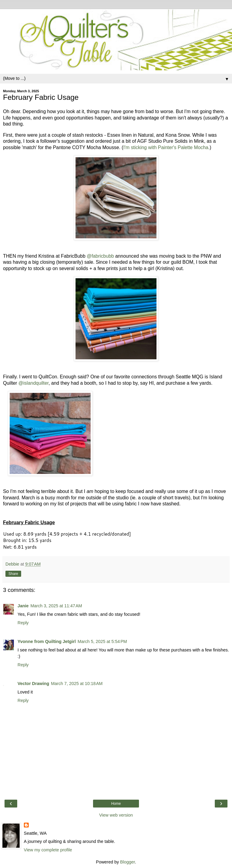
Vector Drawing (33, 684)
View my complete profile (48, 850)
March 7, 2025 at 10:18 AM (77, 684)
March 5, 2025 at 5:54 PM (102, 641)
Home (116, 804)
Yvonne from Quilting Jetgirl (47, 641)
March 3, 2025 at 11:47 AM (56, 606)
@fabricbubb (100, 256)
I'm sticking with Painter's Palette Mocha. (166, 147)
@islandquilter (34, 383)
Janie (23, 606)
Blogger (128, 862)
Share (13, 574)
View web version (116, 815)
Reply (23, 623)
